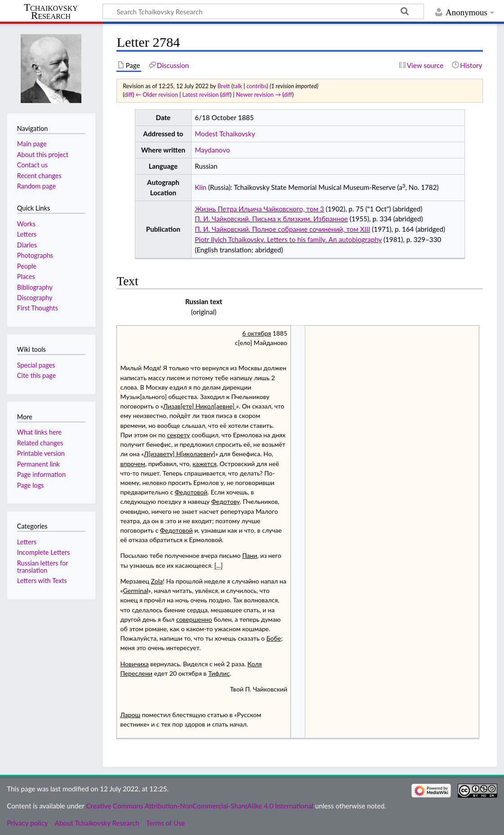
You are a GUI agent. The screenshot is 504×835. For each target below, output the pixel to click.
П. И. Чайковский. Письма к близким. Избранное (271, 219)
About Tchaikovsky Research (97, 823)
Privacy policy (27, 823)
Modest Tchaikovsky (225, 134)
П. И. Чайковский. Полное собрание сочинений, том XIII (282, 229)
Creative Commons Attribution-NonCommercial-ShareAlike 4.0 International (199, 806)
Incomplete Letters (44, 552)
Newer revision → (259, 94)
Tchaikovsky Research (51, 12)
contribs (256, 86)
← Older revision (157, 94)
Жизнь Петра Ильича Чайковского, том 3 (259, 209)
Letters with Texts (42, 581)
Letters (27, 542)
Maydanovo (212, 150)
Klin (201, 187)
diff (128, 94)
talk (237, 86)
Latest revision (201, 94)
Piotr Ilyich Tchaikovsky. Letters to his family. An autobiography (288, 239)
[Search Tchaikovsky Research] (263, 11)
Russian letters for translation (42, 567)
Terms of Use (165, 823)
